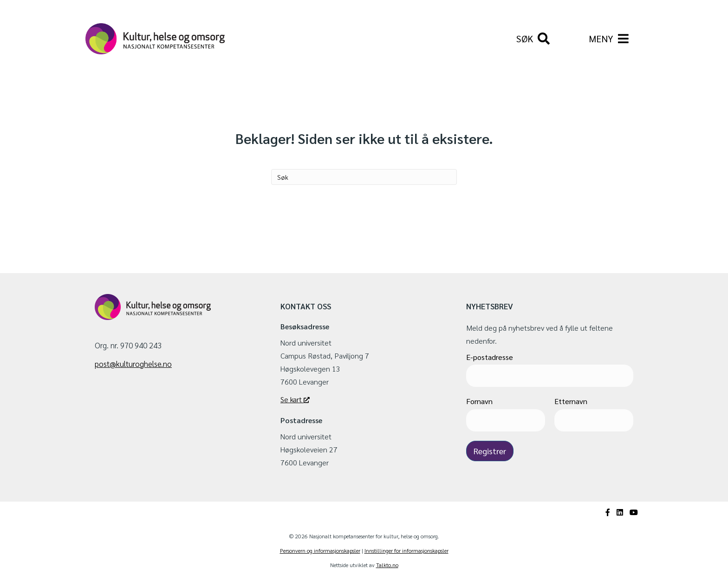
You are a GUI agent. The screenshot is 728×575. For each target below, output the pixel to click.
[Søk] (533, 39)
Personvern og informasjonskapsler (320, 551)
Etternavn (571, 402)
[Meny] (609, 39)
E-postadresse (490, 357)
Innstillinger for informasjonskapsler (406, 551)
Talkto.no (387, 565)
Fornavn (479, 402)
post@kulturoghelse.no (133, 364)
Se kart (295, 399)
